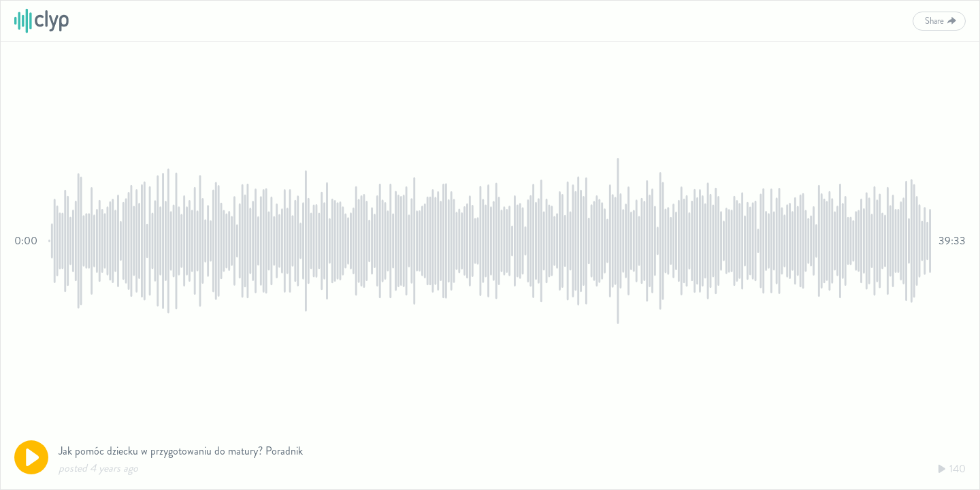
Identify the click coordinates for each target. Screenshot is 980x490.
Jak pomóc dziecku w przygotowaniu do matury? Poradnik (181, 451)
